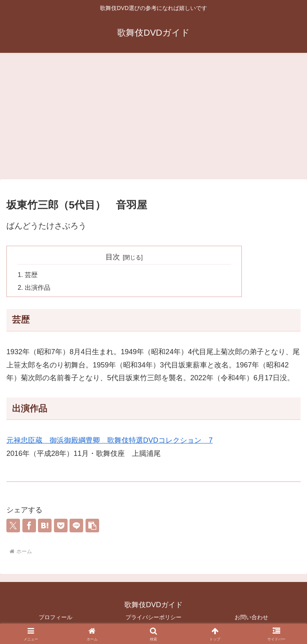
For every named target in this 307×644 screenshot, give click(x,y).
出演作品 (38, 288)
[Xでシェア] (13, 526)
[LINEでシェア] (76, 526)
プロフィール (56, 618)
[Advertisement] (153, 118)
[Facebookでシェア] (29, 526)
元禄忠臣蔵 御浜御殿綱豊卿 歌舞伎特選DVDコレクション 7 (110, 441)
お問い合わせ (251, 618)
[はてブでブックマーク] (45, 526)
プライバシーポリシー (153, 618)
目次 (113, 257)
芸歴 (31, 275)
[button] (92, 526)
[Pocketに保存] (61, 526)
